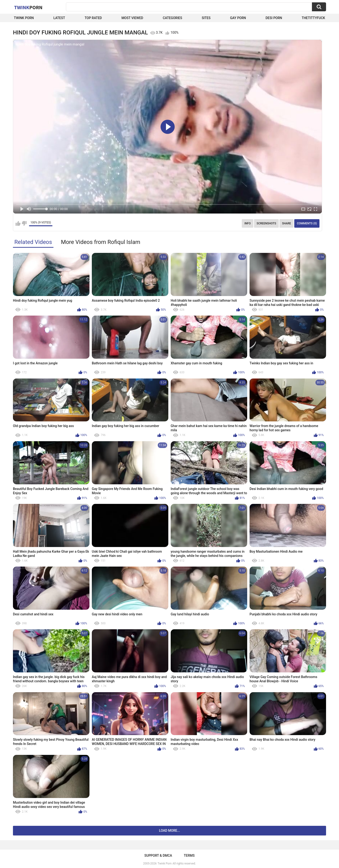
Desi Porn (274, 18)
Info (248, 223)
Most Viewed (132, 18)
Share (287, 223)
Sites (206, 18)
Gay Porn (238, 18)
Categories (172, 18)
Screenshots (266, 223)
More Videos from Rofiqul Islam (101, 242)
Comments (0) (307, 223)
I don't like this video (24, 223)
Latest (59, 18)
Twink (28, 7)
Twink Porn (24, 18)
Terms (189, 856)
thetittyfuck (313, 18)
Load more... (170, 831)
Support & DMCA (158, 856)
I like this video (18, 223)
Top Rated (93, 18)
